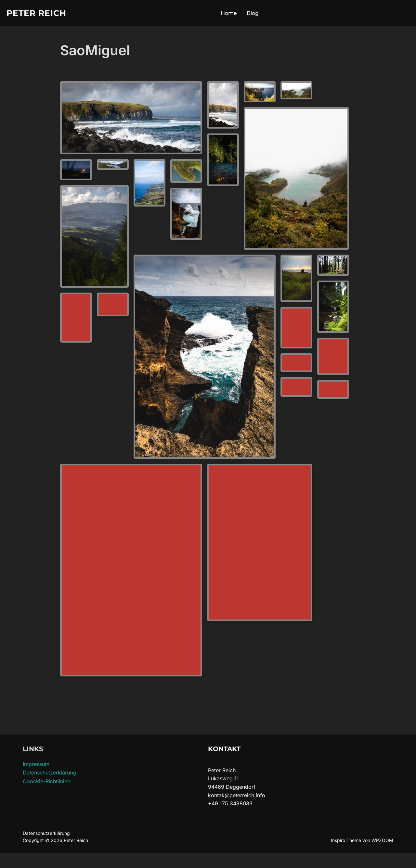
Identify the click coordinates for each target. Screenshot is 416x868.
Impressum (36, 764)
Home (229, 13)
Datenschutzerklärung (49, 773)
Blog (253, 13)
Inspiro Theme (346, 840)
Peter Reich (36, 13)
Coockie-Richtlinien (46, 781)
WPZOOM (382, 840)
